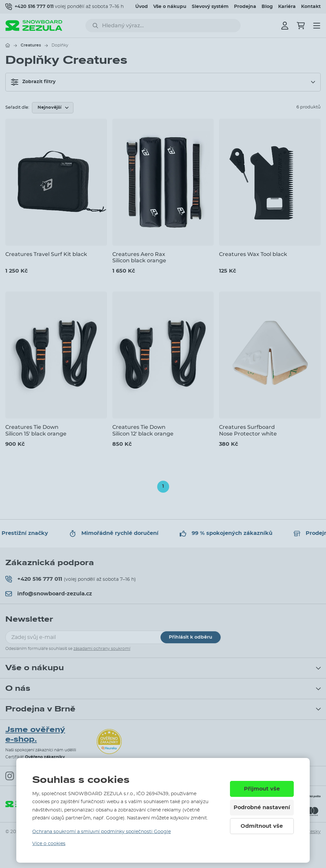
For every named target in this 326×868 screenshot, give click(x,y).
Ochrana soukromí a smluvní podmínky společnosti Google (102, 832)
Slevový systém (210, 7)
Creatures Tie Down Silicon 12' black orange (143, 430)
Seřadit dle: (17, 108)
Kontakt (311, 7)
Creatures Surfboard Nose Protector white (248, 430)
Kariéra (287, 7)
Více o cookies (49, 844)
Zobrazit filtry (33, 82)
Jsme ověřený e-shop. (35, 735)
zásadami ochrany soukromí (102, 649)
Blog (267, 7)
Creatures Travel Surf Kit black (46, 254)
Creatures (31, 45)
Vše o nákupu (170, 7)
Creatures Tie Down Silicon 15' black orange (36, 430)
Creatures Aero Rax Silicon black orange (139, 257)
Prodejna (245, 7)
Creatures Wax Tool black (253, 254)
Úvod (142, 7)
